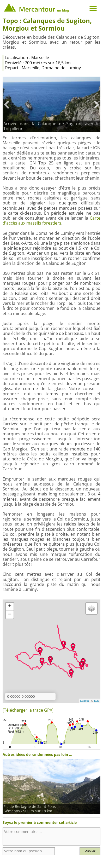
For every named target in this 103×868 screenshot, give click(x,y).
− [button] (10, 615)
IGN (97, 701)
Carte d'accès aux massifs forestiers (51, 221)
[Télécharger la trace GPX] (28, 710)
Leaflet (85, 701)
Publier (90, 851)
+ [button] (10, 607)
